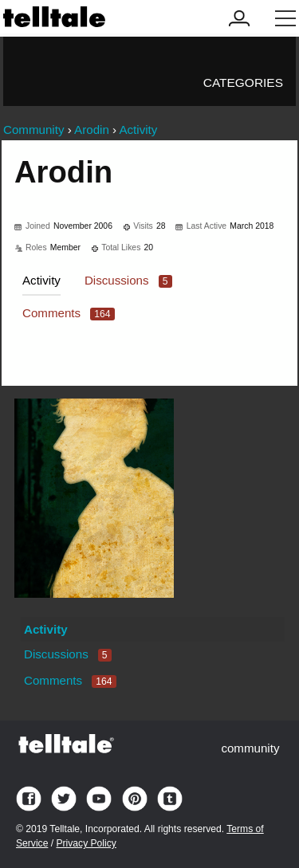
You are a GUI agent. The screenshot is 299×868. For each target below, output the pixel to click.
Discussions (128, 280)
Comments (69, 313)
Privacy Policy (86, 843)
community (250, 748)
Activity (41, 280)
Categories (243, 82)
